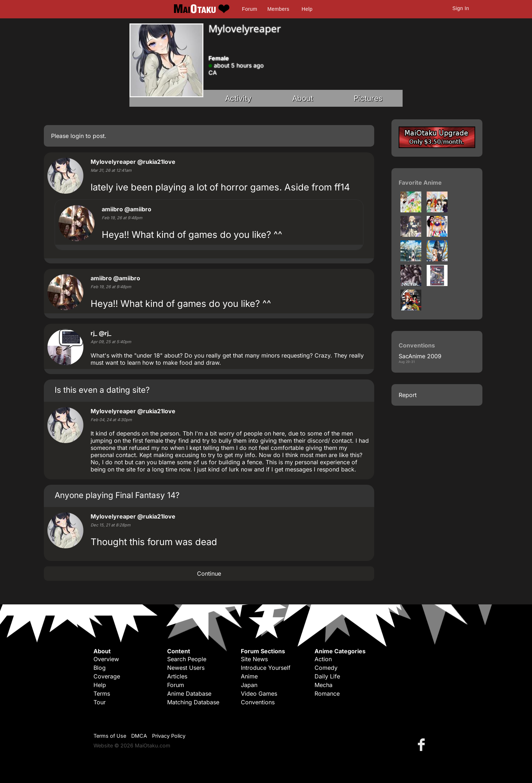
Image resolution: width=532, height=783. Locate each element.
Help (307, 9)
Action (323, 659)
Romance (327, 694)
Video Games (259, 694)
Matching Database (193, 702)
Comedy (326, 668)
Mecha (324, 685)
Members (278, 9)
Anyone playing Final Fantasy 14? (117, 495)
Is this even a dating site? (102, 390)
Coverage (107, 676)
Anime (249, 676)
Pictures (368, 98)
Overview (106, 659)
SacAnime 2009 (420, 356)
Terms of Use (110, 736)
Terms (102, 694)
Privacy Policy (169, 736)
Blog (100, 668)
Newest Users (186, 668)
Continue (209, 574)
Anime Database (189, 694)
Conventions (258, 702)
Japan (249, 685)
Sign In (461, 8)
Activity (238, 98)
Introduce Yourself (266, 668)
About (303, 98)
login (77, 136)
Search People (187, 659)
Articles (177, 676)
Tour (100, 702)
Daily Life (327, 676)
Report (408, 395)
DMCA (139, 736)
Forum (249, 9)
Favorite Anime (420, 183)
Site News (254, 659)
